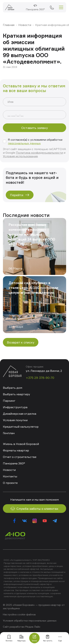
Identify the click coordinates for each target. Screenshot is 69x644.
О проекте (10, 483)
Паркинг (9, 401)
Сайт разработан (14, 627)
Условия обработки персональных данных (30, 620)
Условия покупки (15, 420)
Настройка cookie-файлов (19, 614)
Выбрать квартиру (16, 394)
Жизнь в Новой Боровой (21, 444)
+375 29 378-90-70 (52, 7)
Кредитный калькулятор (21, 427)
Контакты (10, 476)
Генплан (9, 433)
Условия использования (20, 156)
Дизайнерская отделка (20, 414)
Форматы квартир (16, 450)
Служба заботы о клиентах (34, 509)
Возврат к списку (21, 342)
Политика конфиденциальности (39, 153)
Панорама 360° (14, 463)
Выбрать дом (13, 388)
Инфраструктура (15, 407)
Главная (9, 25)
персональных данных (24, 143)
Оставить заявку (35, 128)
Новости (25, 25)
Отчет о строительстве (20, 457)
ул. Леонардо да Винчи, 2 (44, 371)
